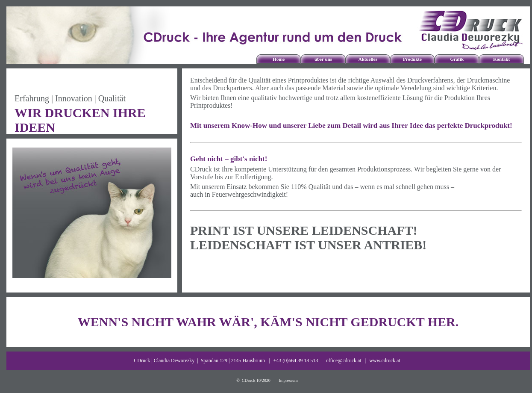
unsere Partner (301, 55)
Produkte (412, 59)
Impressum (288, 380)
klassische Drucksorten (391, 52)
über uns (323, 59)
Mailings (391, 55)
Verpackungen (391, 67)
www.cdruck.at (385, 360)
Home (279, 59)
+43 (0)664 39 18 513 (295, 360)
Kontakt (501, 59)
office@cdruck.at (344, 360)
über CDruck (301, 52)
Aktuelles (368, 59)
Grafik (457, 59)
